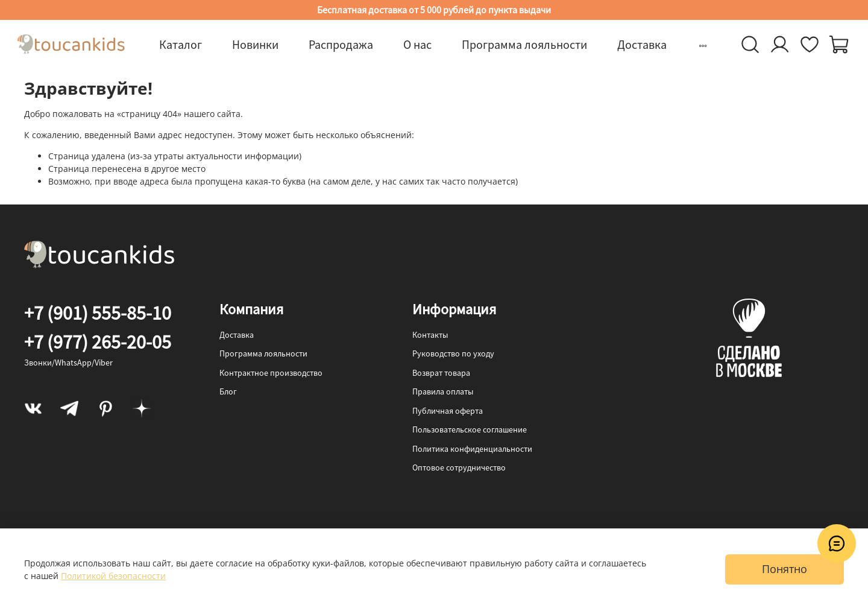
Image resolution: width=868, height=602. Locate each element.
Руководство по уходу (453, 353)
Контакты (430, 335)
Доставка (642, 44)
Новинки (255, 44)
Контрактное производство (271, 373)
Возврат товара (441, 373)
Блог (228, 391)
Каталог (181, 44)
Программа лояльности (524, 44)
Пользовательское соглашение (470, 429)
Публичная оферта (448, 411)
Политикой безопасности (113, 576)
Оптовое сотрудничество (459, 467)
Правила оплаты (443, 391)
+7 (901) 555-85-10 (98, 313)
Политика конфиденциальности (472, 449)
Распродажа (341, 44)
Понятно (785, 569)
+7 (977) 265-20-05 (98, 342)
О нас (417, 44)
